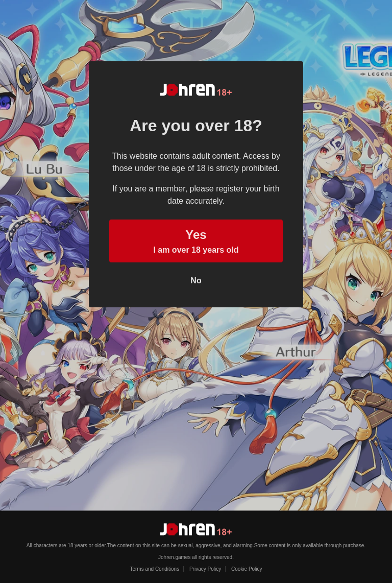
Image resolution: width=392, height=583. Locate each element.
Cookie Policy (247, 569)
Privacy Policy (205, 569)
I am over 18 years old (196, 240)
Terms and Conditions (154, 569)
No (196, 281)
